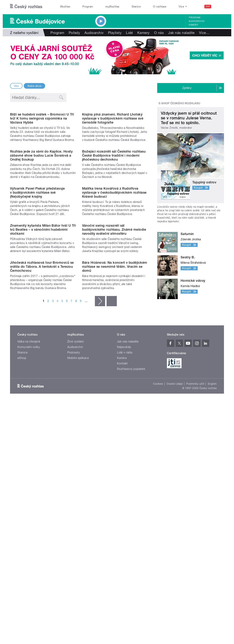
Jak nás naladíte (181, 33)
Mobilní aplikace (78, 542)
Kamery (193, 25)
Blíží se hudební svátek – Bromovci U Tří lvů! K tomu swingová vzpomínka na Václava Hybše (42, 155)
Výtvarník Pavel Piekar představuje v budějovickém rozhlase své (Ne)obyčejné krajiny (37, 304)
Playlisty (115, 33)
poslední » (112, 487)
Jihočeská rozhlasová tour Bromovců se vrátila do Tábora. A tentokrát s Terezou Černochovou (42, 452)
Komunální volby (29, 531)
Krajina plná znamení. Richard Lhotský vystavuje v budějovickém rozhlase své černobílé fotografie (113, 155)
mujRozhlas (112, 7)
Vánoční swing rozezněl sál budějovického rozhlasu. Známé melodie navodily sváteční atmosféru (114, 378)
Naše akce (34, 86)
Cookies (158, 568)
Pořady (74, 33)
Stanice (136, 7)
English (212, 568)
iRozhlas (65, 7)
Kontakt (122, 547)
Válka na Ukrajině (29, 525)
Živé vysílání (76, 525)
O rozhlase (160, 7)
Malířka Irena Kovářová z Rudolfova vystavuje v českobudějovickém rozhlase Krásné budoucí (114, 304)
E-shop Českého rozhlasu (180, 103)
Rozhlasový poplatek (131, 553)
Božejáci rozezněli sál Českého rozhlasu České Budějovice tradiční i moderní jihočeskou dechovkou (114, 230)
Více (204, 33)
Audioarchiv (197, 21)
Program (88, 7)
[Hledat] (219, 7)
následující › (100, 487)
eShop (22, 542)
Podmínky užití (195, 568)
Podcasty (74, 536)
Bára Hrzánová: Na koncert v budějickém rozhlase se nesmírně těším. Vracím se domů (115, 452)
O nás (159, 33)
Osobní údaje (175, 568)
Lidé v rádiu (125, 536)
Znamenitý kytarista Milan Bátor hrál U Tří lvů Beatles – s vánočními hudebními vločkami (43, 378)
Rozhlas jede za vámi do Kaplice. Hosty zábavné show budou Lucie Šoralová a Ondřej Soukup (41, 230)
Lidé (129, 33)
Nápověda (124, 531)
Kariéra (122, 542)
